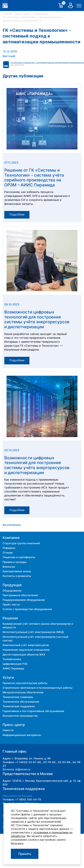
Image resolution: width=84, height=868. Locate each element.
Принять (25, 854)
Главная (8, 14)
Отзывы (8, 553)
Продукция (12, 585)
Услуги (8, 677)
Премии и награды (15, 562)
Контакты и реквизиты (17, 576)
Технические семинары (18, 697)
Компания (11, 538)
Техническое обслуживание (21, 702)
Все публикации (12, 525)
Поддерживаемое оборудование (24, 600)
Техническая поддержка (19, 706)
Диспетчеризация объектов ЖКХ (24, 655)
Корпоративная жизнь (17, 571)
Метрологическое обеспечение (23, 692)
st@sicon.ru (23, 769)
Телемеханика (12, 659)
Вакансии (9, 567)
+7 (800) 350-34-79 (28, 799)
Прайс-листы (11, 604)
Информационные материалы (22, 735)
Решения (10, 618)
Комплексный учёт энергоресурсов (26, 645)
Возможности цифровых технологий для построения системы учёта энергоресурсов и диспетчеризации (37, 319)
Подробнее (17, 215)
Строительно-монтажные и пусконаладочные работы (38, 688)
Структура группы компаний (21, 543)
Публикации (41, 14)
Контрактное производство (20, 716)
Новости (8, 730)
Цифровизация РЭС (15, 664)
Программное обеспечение (20, 595)
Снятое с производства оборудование (27, 609)
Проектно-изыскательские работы (25, 683)
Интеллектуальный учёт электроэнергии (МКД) (33, 632)
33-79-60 (49, 762)
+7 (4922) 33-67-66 (28, 762)
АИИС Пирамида (13, 668)
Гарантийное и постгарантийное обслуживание (33, 711)
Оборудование (12, 591)
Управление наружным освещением (26, 650)
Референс (9, 548)
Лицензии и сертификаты (19, 557)
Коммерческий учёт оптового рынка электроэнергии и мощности (38, 626)
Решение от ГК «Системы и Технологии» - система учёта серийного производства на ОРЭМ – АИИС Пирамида (34, 178)
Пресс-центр (23, 14)
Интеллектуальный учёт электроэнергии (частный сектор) (35, 639)
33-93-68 (64, 762)
